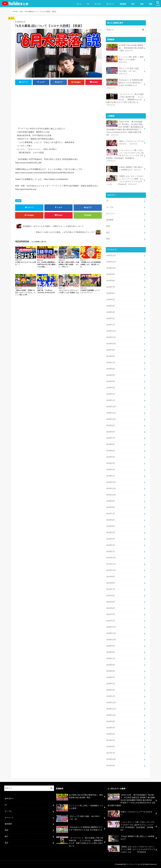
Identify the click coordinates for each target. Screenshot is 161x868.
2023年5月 (110, 451)
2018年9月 (110, 747)
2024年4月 (110, 381)
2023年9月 (110, 425)
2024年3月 (110, 388)
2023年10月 (111, 419)
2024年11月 (111, 337)
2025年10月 (111, 268)
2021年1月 (110, 621)
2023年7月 (110, 438)
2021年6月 (110, 595)
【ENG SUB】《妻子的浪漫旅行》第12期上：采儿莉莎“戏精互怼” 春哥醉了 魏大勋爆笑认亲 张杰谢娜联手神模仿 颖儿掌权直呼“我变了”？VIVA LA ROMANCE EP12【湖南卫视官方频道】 (125, 128)
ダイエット (110, 4)
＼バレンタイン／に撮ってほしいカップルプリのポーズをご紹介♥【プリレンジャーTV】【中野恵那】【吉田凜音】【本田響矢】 (125, 155)
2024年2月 (110, 394)
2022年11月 (111, 488)
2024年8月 (110, 356)
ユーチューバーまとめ (134, 864)
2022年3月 (110, 539)
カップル (98, 4)
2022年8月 (110, 507)
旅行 (133, 4)
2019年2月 (110, 740)
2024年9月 (110, 350)
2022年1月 (110, 551)
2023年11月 (111, 413)
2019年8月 (110, 721)
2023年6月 (110, 444)
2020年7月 (110, 658)
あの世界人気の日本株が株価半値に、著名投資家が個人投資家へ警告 (125, 48)
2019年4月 (110, 734)
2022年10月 (111, 495)
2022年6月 (110, 520)
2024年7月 (110, 363)
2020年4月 (110, 677)
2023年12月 (111, 407)
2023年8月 (110, 432)
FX (88, 4)
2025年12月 (111, 255)
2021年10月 (111, 570)
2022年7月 (110, 514)
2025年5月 (110, 300)
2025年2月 (110, 318)
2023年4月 (110, 457)
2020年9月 (110, 646)
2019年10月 (111, 715)
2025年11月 (111, 262)
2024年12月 (111, 331)
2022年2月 (110, 545)
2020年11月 (111, 633)
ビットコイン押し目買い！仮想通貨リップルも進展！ (125, 59)
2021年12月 (111, 558)
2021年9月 (110, 577)
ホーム (79, 4)
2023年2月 (110, 470)
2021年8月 (110, 583)
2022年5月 (110, 526)
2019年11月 (111, 709)
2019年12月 (111, 703)
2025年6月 (110, 293)
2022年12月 (111, 482)
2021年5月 (110, 602)
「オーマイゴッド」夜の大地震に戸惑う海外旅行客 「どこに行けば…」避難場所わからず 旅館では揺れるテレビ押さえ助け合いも (125, 100)
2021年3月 (110, 614)
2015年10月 (111, 759)
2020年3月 (110, 684)
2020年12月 (111, 627)
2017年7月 (110, 753)
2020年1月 (110, 696)
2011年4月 (110, 765)
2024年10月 (111, 344)
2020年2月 (110, 690)
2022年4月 (110, 533)
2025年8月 (110, 281)
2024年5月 (110, 375)
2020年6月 (110, 665)
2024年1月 (110, 400)
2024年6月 (110, 369)
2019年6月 (110, 728)
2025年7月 (110, 287)
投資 (151, 4)
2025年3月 (110, 312)
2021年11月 (111, 564)
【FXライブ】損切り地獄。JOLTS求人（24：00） (123, 71)
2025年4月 (110, 306)
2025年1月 (110, 325)
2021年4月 (110, 608)
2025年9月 (110, 274)
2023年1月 (110, 476)
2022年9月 (110, 501)
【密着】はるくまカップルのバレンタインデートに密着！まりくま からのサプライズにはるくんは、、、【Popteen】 (125, 180)
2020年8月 (110, 652)
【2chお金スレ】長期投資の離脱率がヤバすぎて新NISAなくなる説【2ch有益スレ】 (124, 84)
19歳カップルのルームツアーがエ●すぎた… (125, 143)
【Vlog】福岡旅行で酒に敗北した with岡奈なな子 (125, 169)
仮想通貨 (123, 4)
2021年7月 (110, 589)
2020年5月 (110, 671)
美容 (142, 4)
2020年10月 (111, 640)
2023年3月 (110, 463)
